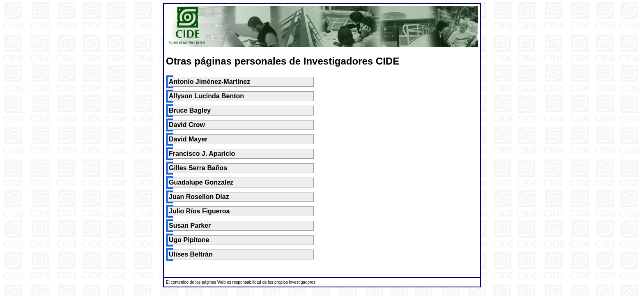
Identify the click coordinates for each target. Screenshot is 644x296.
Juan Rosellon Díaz (199, 197)
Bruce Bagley (190, 110)
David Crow (187, 125)
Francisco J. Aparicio (202, 154)
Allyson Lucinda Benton (206, 96)
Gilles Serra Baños (198, 168)
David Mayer (188, 139)
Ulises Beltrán (191, 254)
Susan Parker (190, 225)
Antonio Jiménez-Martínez (209, 82)
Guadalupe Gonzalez (201, 182)
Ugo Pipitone (189, 240)
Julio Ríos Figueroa (199, 211)
